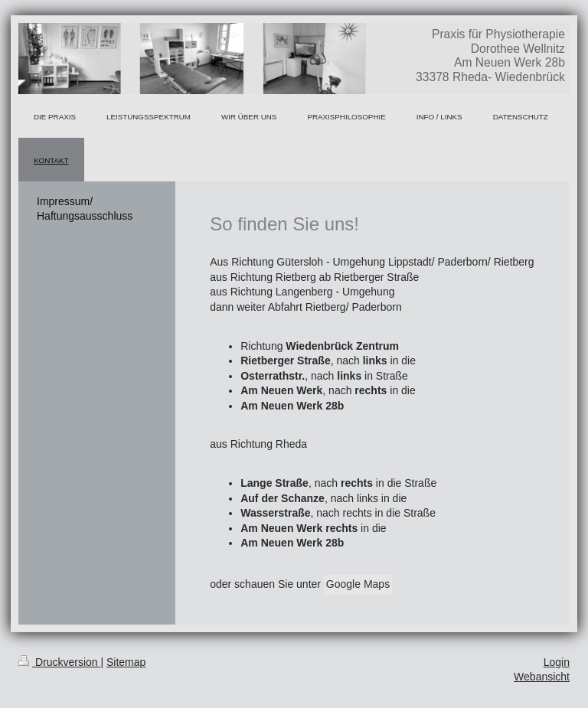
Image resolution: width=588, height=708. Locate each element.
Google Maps (358, 584)
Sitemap (126, 662)
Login (557, 662)
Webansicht (542, 677)
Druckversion (59, 662)
